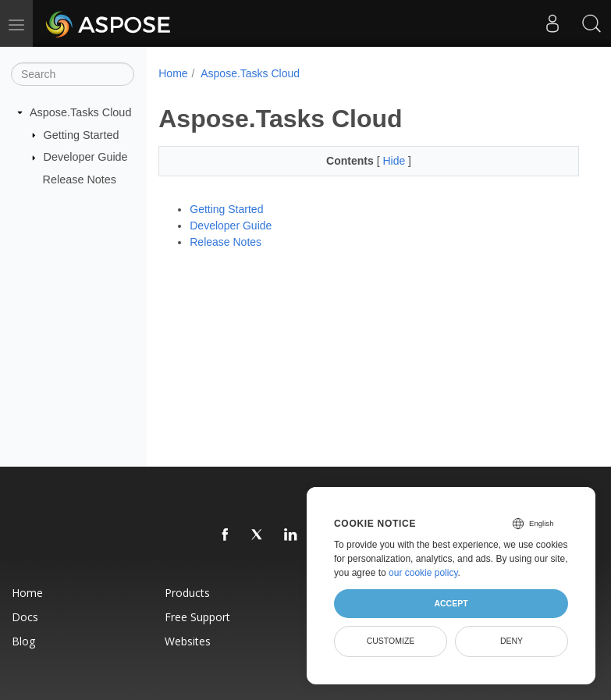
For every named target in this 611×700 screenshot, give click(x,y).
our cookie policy (423, 573)
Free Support (197, 617)
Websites (188, 641)
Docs (25, 617)
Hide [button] (395, 161)
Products (187, 593)
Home (173, 73)
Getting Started (82, 134)
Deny (512, 641)
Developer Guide (86, 157)
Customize (391, 641)
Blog (23, 641)
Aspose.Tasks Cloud (80, 112)
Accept (451, 603)
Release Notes (80, 179)
